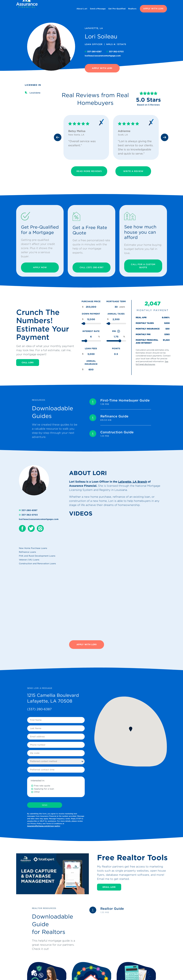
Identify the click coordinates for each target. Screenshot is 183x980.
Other (37, 792)
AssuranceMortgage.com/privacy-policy (44, 826)
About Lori (82, 9)
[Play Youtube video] (53, 874)
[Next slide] (165, 137)
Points (116, 349)
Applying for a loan (44, 789)
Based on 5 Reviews (148, 105)
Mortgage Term (116, 301)
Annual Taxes (116, 314)
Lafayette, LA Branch (133, 482)
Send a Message (98, 9)
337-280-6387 (93, 52)
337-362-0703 (115, 52)
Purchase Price (91, 301)
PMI (116, 331)
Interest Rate (91, 331)
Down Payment (91, 314)
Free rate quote (42, 786)
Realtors (132, 9)
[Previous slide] (58, 137)
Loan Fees (91, 349)
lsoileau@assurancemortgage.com (103, 56)
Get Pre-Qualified (117, 9)
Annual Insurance (91, 363)
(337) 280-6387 (39, 709)
